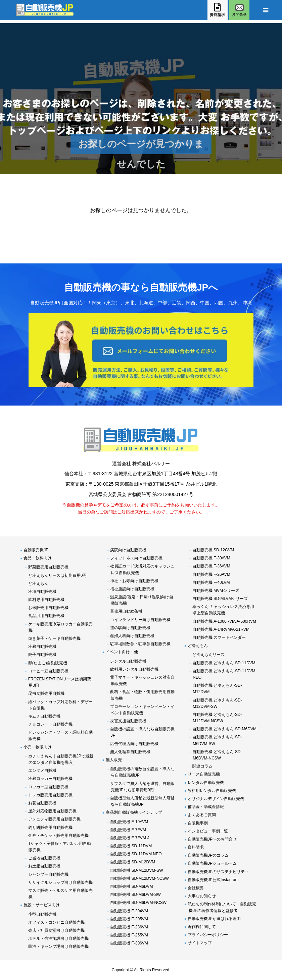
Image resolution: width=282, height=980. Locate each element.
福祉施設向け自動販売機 (132, 589)
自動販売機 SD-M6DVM (131, 886)
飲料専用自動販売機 (46, 600)
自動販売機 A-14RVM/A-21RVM (221, 629)
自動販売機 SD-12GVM (213, 550)
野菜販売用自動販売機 (48, 567)
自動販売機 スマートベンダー (219, 637)
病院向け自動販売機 (128, 550)
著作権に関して (202, 927)
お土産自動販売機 (44, 866)
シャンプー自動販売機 (48, 874)
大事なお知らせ (202, 896)
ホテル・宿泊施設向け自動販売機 (58, 938)
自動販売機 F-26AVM (211, 574)
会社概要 (196, 888)
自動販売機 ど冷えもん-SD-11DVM (224, 663)
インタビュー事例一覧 (208, 831)
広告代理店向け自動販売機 (134, 744)
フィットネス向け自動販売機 (136, 558)
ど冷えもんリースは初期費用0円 (58, 575)
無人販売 (114, 760)
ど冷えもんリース (208, 655)
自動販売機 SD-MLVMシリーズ (220, 599)
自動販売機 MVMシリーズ (216, 591)
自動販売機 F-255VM (129, 935)
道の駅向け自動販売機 (130, 628)
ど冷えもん (38, 584)
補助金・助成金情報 (206, 807)
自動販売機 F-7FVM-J (130, 838)
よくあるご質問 (202, 815)
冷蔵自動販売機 (42, 647)
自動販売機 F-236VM (129, 927)
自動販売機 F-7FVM (128, 830)
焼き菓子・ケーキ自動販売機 (54, 638)
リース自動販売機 (204, 774)
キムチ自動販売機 (44, 716)
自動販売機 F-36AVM (211, 566)
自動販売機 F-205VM (129, 919)
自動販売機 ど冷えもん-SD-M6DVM (224, 729)
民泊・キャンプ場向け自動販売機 (58, 946)
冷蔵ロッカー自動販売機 (50, 779)
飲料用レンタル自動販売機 (134, 669)
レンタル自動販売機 (128, 661)
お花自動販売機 (42, 803)
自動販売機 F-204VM (129, 911)
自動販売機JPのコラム (208, 855)
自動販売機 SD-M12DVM (133, 862)
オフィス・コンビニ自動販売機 (56, 922)
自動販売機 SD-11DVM (131, 846)
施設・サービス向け (42, 905)
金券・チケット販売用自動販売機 (58, 836)
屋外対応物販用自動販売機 (52, 811)
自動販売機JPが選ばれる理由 (214, 919)
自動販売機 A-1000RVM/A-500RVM (224, 621)
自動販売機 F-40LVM (211, 583)
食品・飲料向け (38, 558)
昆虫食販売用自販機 (46, 693)
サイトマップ (200, 943)
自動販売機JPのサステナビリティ (218, 872)
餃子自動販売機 (42, 655)
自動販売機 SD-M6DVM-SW (135, 895)
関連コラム (202, 766)
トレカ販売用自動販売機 (50, 795)
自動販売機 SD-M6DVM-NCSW (138, 903)
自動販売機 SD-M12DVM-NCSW (139, 878)
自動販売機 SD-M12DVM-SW (136, 870)
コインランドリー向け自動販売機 (140, 620)
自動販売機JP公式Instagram (213, 880)
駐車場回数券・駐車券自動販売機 (140, 644)
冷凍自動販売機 (42, 592)
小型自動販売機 (42, 914)
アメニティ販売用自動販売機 (54, 819)
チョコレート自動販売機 (50, 724)
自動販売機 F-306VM (129, 943)
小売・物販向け (38, 747)
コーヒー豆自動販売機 (48, 671)
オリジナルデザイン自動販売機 (216, 799)
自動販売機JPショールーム (212, 863)
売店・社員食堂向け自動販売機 (56, 930)
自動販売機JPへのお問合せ (212, 839)
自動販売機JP (36, 550)
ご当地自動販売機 (44, 858)
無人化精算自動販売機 (130, 752)
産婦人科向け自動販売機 (132, 636)
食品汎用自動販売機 (46, 616)
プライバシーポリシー (208, 935)
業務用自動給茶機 (126, 611)
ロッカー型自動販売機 (48, 787)
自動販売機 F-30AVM (211, 558)
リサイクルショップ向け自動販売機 (60, 882)
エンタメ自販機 (42, 771)
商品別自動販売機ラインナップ (134, 812)
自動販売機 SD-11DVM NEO (136, 854)
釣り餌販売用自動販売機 (50, 828)
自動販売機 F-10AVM (129, 822)
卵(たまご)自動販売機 (48, 663)
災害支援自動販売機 (128, 721)
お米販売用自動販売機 (48, 608)
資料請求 (196, 847)
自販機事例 (198, 823)
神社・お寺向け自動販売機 (134, 581)
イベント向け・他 (122, 652)
